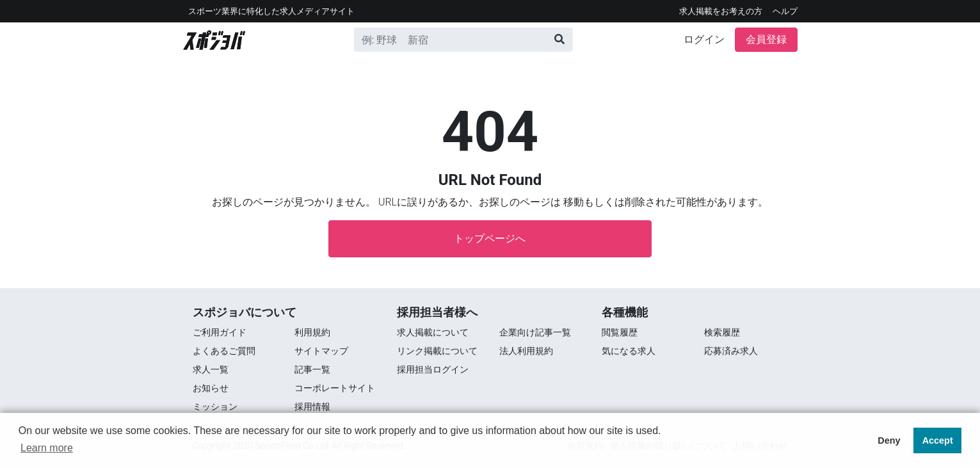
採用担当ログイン (433, 369)
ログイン (704, 39)
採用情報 (312, 407)
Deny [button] (889, 440)
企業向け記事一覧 (535, 332)
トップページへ (490, 238)
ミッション (215, 407)
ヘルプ (785, 11)
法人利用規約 (526, 351)
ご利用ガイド (220, 332)
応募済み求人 (731, 351)
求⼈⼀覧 (211, 369)
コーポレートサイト (335, 388)
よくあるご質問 (224, 351)
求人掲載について (433, 332)
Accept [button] (938, 440)
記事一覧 (312, 369)
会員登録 (766, 39)
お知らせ (211, 388)
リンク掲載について (437, 351)
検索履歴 (722, 332)
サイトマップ (321, 351)
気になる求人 (629, 351)
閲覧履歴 (620, 332)
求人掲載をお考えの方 (721, 11)
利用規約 (312, 332)
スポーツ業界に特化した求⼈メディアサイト (271, 11)
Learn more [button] (47, 448)
